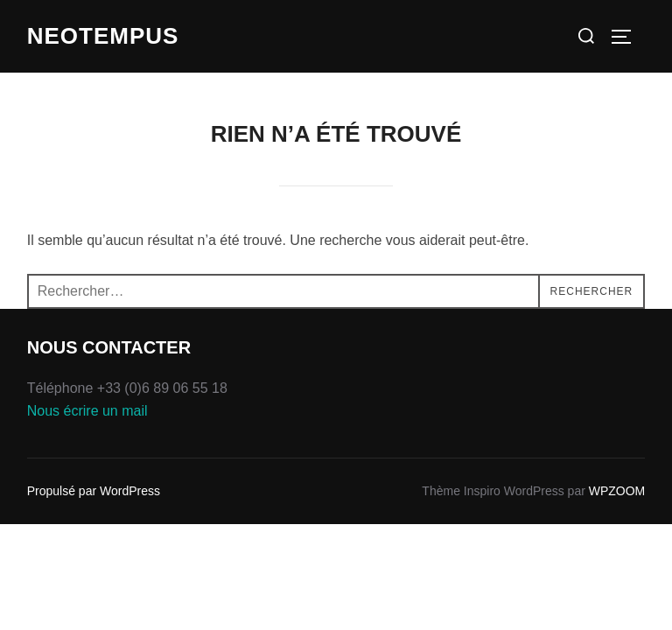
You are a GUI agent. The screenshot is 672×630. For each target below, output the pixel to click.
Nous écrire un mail (87, 411)
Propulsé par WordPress (94, 491)
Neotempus (103, 36)
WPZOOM (617, 491)
